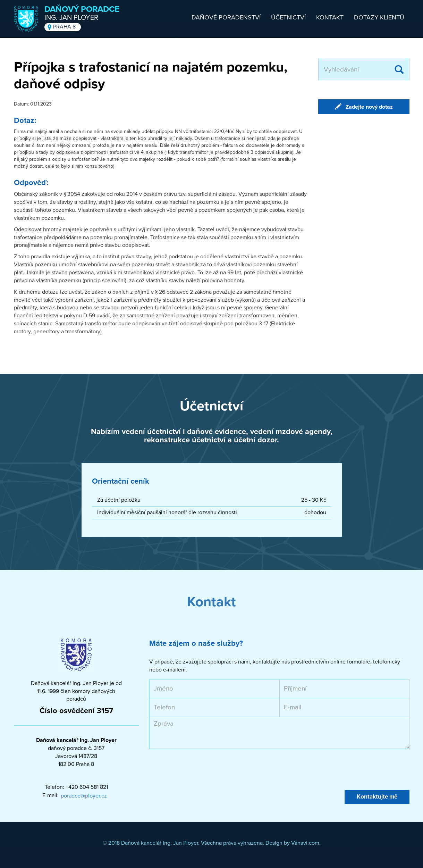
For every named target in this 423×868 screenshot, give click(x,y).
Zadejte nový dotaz (369, 107)
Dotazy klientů (379, 17)
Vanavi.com (305, 843)
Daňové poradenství (226, 17)
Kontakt (330, 17)
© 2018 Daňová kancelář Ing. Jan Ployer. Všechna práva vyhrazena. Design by (197, 843)
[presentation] (202, 769)
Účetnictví (288, 17)
